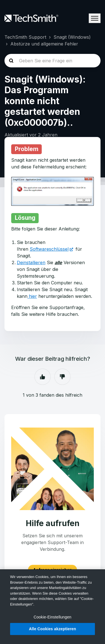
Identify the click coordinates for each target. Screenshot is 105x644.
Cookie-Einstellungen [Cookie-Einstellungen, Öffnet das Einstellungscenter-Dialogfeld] (53, 617)
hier (32, 296)
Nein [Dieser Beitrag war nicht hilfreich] (62, 377)
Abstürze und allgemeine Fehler (44, 44)
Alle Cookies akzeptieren (52, 629)
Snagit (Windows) (72, 37)
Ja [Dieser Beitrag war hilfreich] (43, 377)
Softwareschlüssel (49, 249)
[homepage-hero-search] (53, 61)
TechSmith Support (25, 37)
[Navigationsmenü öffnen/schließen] (95, 18)
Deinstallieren (31, 262)
